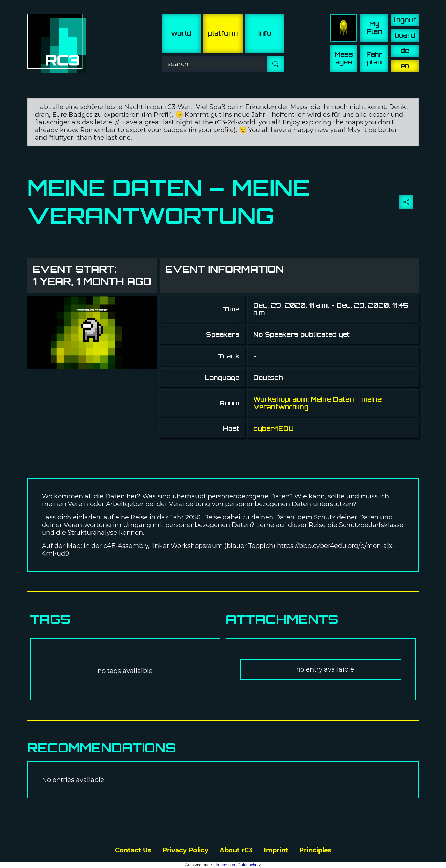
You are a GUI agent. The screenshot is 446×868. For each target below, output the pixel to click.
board (405, 35)
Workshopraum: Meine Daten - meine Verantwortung (317, 403)
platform (223, 33)
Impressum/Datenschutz (238, 865)
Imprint (276, 850)
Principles (315, 850)
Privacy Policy (185, 850)
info (265, 33)
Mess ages (344, 58)
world (181, 33)
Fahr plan (374, 58)
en (405, 66)
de (405, 51)
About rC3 (236, 850)
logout (405, 20)
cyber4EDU (274, 429)
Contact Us (133, 850)
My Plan (374, 28)
